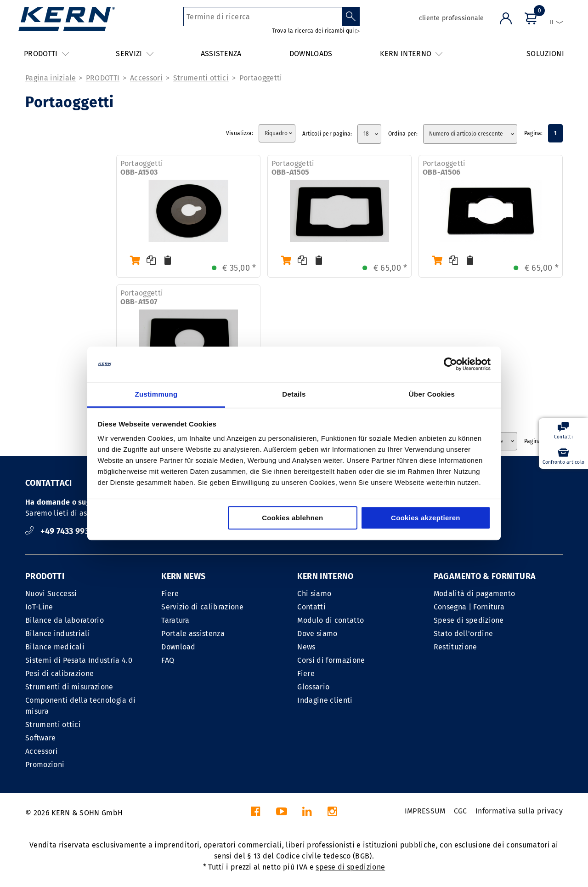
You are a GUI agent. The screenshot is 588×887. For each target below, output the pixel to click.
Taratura (175, 620)
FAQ (168, 660)
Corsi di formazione (331, 660)
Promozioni (45, 765)
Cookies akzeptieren (426, 518)
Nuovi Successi (51, 594)
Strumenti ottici (201, 78)
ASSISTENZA (221, 54)
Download (178, 647)
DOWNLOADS (311, 54)
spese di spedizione (350, 867)
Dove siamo (317, 634)
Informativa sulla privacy (519, 811)
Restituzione (455, 647)
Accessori (146, 78)
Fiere (170, 594)
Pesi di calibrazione (59, 674)
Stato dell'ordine (463, 634)
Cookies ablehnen (292, 518)
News (306, 647)
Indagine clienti (325, 700)
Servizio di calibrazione (202, 607)
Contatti (311, 607)
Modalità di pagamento (475, 594)
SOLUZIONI (545, 54)
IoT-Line (39, 607)
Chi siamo (314, 594)
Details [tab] (294, 394)
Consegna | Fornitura (469, 607)
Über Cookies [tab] (432, 394)
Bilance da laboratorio (65, 620)
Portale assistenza (193, 634)
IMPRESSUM (425, 811)
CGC (461, 811)
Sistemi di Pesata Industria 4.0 (79, 660)
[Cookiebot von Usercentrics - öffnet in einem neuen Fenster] (450, 364)
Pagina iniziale (51, 78)
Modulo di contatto (331, 620)
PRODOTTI (103, 78)
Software (41, 738)
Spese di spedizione (469, 620)
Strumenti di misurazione (69, 687)
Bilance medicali (55, 647)
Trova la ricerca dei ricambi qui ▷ (316, 31)
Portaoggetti (261, 78)
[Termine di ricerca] (263, 17)
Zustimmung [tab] (156, 394)
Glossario (313, 687)
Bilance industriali (58, 634)
